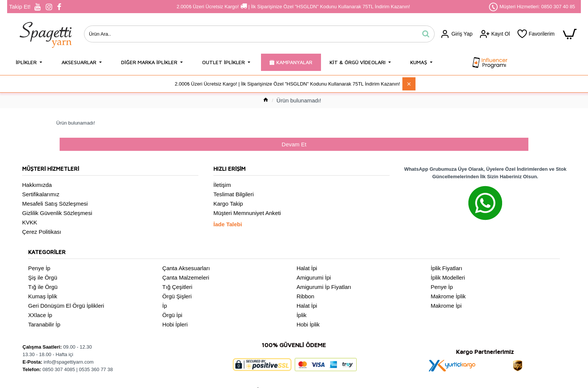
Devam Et (294, 145)
